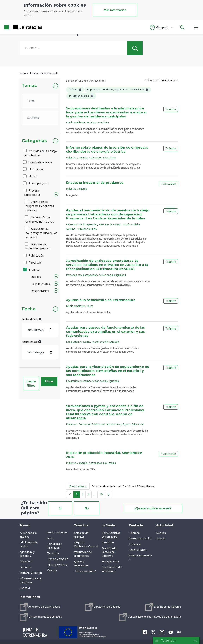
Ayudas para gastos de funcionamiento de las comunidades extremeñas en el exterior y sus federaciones (106, 332)
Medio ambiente (76, 122)
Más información (115, 10)
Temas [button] (29, 86)
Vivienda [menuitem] (52, 570)
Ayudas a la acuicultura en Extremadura (101, 300)
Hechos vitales (40, 284)
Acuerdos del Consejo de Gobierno (40, 153)
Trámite (31, 270)
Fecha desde (32, 319)
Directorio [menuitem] (108, 542)
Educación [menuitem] (25, 561)
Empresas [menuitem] (26, 567)
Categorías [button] (34, 141)
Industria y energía (77, 158)
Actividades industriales (102, 158)
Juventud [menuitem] (25, 588)
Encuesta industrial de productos (95, 183)
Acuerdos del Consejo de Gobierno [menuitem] (109, 552)
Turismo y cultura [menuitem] (57, 564)
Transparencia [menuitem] (110, 561)
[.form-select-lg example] (40, 101)
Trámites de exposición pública (38, 246)
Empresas (72, 424)
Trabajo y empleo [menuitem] (57, 559)
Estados (36, 277)
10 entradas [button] (79, 487)
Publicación (34, 255)
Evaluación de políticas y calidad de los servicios (41, 233)
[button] (161, 27)
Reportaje (33, 263)
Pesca (90, 306)
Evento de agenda (38, 162)
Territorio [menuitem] (53, 553)
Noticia (31, 176)
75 (102, 495)
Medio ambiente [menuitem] (57, 532)
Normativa (33, 169)
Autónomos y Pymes (118, 424)
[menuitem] (40, 607)
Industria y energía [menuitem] (31, 573)
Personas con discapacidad (82, 224)
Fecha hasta (31, 342)
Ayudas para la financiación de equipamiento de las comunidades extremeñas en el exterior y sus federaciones (108, 371)
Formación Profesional (92, 424)
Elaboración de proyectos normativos (40, 219)
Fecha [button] (29, 309)
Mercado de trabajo (110, 224)
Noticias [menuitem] (161, 533)
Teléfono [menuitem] (134, 533)
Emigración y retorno (78, 342)
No (87, 508)
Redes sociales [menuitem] (137, 550)
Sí (60, 508)
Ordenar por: (152, 80)
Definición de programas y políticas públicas (40, 206)
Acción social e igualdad (112, 275)
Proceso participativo (32, 193)
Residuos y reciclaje (98, 122)
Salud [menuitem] (50, 538)
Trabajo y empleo (87, 229)
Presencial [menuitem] (135, 544)
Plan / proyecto (36, 183)
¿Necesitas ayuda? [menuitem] (85, 571)
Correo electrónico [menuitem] (140, 538)
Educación (138, 424)
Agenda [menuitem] (161, 538)
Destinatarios (40, 291)
